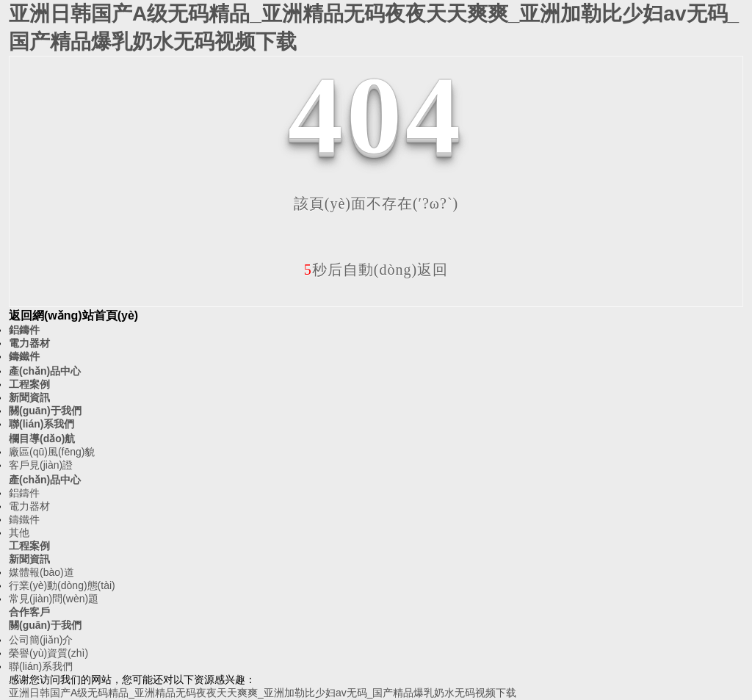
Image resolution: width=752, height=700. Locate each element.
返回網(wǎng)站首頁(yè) (73, 315)
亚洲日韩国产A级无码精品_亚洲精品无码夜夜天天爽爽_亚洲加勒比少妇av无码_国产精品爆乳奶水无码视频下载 (263, 693)
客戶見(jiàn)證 (41, 465)
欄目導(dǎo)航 (42, 439)
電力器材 (29, 343)
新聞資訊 (29, 397)
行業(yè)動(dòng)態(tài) (62, 585)
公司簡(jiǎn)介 (41, 640)
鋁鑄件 (24, 330)
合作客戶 (29, 612)
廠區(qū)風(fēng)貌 (52, 452)
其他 (19, 533)
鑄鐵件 (24, 356)
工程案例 (29, 384)
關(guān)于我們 (45, 411)
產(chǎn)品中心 (45, 371)
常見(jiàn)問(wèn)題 (54, 599)
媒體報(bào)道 (41, 572)
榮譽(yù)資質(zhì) (48, 653)
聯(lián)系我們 (41, 424)
